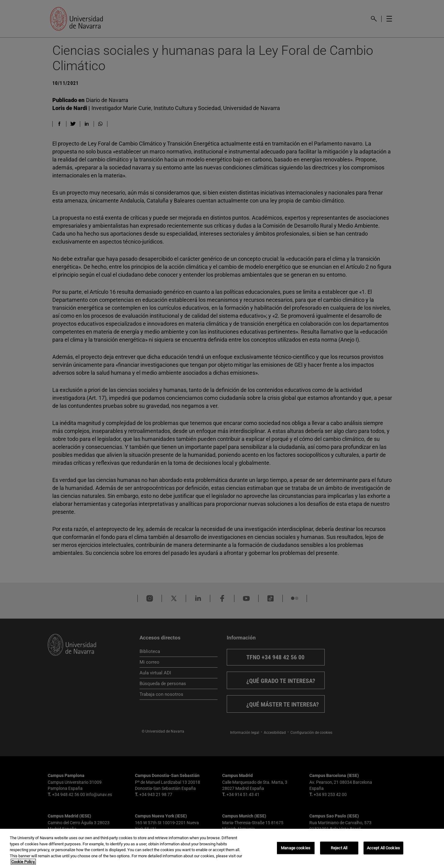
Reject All (339, 848)
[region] (222, 848)
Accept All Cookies (383, 848)
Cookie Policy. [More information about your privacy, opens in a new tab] (23, 862)
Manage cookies (296, 848)
